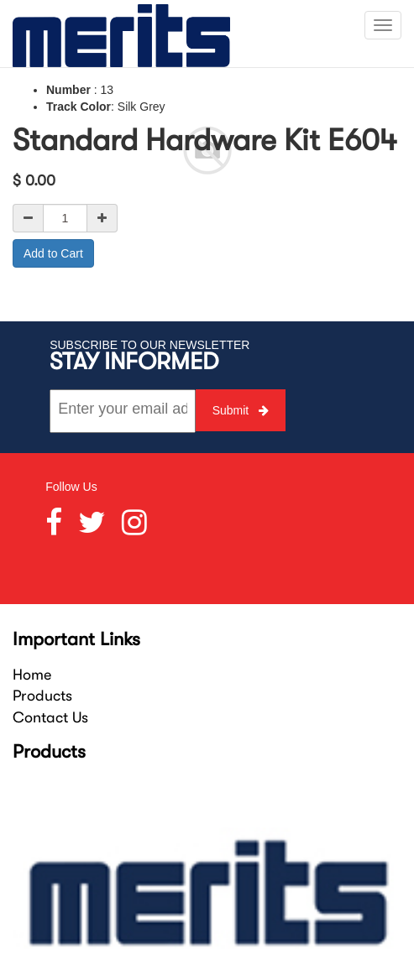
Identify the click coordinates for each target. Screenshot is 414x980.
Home (32, 675)
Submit (241, 410)
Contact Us (50, 717)
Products (42, 696)
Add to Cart (53, 253)
